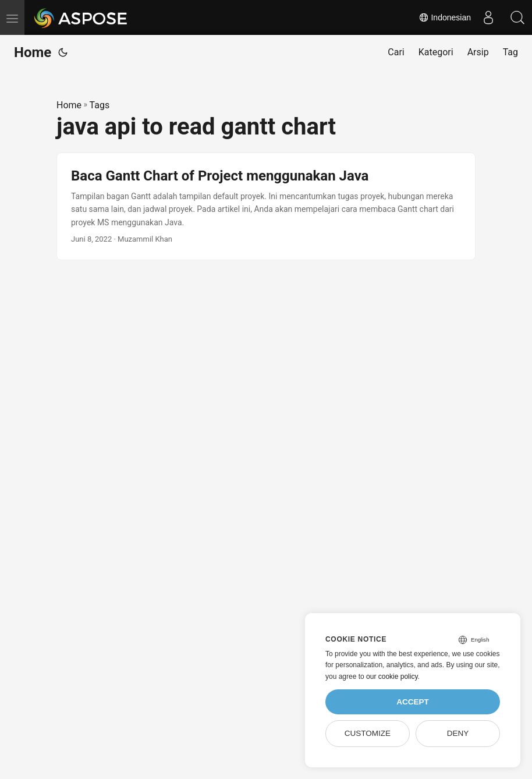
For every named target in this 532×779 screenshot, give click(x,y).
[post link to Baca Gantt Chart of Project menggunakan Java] (266, 206)
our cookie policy (392, 677)
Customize (368, 733)
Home (33, 52)
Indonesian (445, 17)
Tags (100, 105)
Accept (413, 702)
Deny (458, 733)
